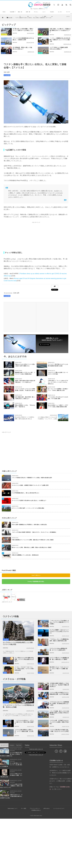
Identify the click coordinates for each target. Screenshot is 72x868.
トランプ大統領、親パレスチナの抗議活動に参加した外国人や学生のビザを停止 (59, 713)
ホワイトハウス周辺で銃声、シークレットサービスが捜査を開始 (28, 508)
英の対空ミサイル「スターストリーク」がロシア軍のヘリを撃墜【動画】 (59, 669)
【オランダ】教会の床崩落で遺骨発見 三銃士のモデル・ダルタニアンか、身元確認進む (34, 532)
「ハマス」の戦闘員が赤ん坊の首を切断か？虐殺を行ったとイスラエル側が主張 (60, 40)
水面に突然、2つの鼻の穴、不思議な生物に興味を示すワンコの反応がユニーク (60, 30)
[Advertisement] (36, 237)
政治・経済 (20, 14)
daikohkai (15, 33)
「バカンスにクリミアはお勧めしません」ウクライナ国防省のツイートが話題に (59, 622)
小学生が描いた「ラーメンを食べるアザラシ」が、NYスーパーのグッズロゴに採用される (58, 382)
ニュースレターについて (59, 808)
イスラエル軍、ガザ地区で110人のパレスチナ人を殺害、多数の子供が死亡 (59, 722)
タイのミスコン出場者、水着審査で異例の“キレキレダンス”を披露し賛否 (30, 485)
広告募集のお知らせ (36, 810)
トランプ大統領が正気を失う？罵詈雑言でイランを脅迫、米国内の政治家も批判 (32, 478)
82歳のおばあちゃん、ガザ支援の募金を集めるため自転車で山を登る (11, 796)
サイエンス (36, 14)
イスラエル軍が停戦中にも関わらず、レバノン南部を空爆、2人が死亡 (24, 731)
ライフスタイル (68, 14)
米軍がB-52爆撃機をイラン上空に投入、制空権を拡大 (25, 555)
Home (4, 12)
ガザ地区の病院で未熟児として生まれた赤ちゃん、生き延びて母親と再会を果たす (59, 685)
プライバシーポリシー (35, 808)
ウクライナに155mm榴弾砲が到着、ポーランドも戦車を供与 (58, 649)
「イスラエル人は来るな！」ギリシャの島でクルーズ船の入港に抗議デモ (24, 722)
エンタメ (60, 12)
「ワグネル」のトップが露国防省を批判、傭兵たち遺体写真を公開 (59, 640)
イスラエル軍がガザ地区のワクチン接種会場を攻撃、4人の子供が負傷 (59, 693)
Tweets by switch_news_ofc (36, 749)
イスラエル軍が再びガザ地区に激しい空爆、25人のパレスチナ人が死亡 (59, 731)
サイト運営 (24, 808)
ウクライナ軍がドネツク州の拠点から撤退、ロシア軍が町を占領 (11, 775)
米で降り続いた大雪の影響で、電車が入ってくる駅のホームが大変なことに (23, 30)
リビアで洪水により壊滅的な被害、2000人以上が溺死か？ (59, 48)
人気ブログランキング (7, 602)
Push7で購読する (36, 575)
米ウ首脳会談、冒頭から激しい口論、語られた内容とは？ (23, 48)
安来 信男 (7, 72)
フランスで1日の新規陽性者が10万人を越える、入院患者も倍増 (23, 39)
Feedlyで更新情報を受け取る (36, 582)
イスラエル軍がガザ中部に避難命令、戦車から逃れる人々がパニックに (11, 786)
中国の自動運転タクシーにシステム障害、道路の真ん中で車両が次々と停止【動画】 (33, 540)
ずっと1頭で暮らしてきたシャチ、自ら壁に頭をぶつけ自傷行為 (11, 765)
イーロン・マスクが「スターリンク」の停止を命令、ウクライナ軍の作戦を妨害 (24, 669)
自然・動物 (28, 14)
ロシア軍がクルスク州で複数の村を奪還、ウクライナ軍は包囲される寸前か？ (24, 659)
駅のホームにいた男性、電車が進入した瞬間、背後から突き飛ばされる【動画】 (32, 547)
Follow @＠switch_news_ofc (36, 755)
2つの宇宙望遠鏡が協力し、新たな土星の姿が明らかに (25, 493)
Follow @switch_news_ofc (57, 346)
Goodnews (52, 14)
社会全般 (12, 12)
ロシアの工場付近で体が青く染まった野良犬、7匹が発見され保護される (11, 754)
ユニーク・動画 (44, 14)
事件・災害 (40, 53)
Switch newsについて (13, 808)
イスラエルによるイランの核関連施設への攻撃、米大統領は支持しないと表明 (59, 703)
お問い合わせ (46, 808)
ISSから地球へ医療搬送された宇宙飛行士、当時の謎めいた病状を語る (29, 525)
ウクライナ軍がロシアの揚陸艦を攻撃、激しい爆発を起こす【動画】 (59, 659)
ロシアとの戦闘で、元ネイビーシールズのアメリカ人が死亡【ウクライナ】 (59, 631)
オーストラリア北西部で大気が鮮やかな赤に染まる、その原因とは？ (29, 501)
